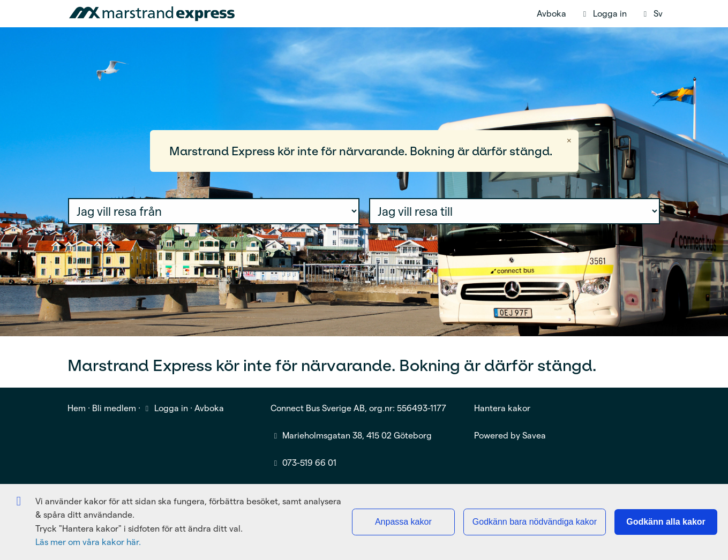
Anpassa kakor (403, 522)
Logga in (165, 408)
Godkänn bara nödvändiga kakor (535, 522)
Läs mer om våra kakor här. (88, 542)
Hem (77, 408)
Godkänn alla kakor (666, 522)
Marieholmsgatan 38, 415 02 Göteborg (357, 436)
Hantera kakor (502, 408)
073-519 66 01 (309, 463)
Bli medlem (114, 408)
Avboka (551, 14)
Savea (534, 436)
